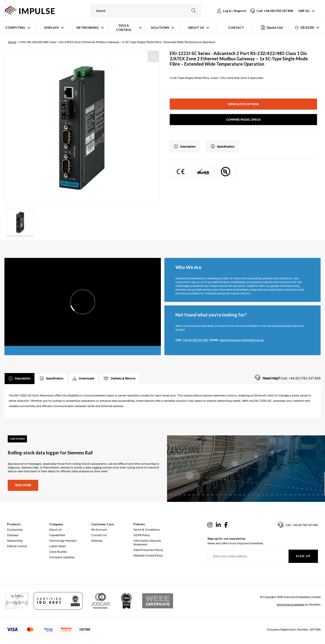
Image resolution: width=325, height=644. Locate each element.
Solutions (160, 28)
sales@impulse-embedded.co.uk (241, 340)
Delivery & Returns (120, 379)
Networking (88, 28)
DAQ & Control (124, 28)
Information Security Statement (147, 543)
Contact (236, 28)
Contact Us (99, 535)
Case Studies (58, 552)
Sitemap (97, 541)
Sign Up (303, 556)
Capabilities (57, 535)
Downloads (84, 379)
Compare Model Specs (243, 120)
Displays (51, 28)
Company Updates (62, 557)
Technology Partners (63, 541)
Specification (223, 147)
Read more (23, 485)
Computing (15, 28)
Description (185, 147)
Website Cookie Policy (148, 555)
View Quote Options (243, 104)
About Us (196, 28)
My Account (99, 530)
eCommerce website (291, 605)
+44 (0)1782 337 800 (195, 340)
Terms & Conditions (147, 530)
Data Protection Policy (148, 550)
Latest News (58, 546)
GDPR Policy (142, 535)
